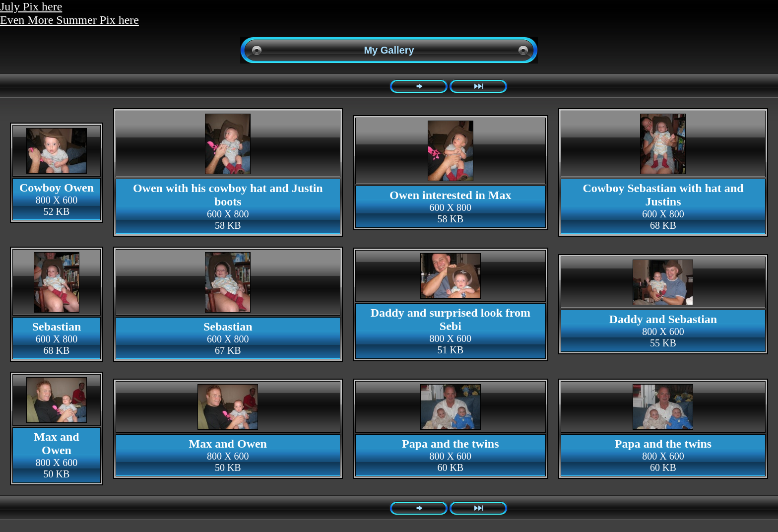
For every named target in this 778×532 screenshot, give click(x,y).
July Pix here (31, 6)
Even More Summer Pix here (69, 20)
